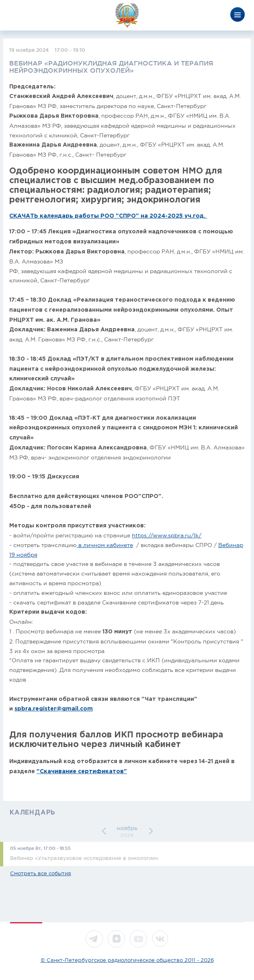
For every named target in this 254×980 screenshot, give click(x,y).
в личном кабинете (105, 545)
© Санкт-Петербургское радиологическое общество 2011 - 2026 (127, 960)
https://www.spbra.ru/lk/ (167, 535)
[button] (105, 831)
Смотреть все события (41, 873)
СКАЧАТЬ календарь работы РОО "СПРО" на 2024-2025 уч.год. (108, 216)
